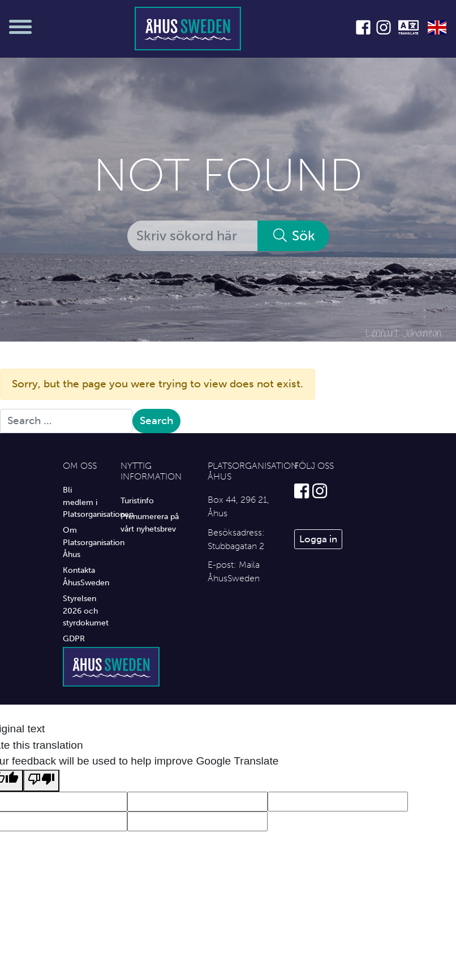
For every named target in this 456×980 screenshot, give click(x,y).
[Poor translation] (41, 781)
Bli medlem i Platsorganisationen (83, 502)
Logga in (318, 539)
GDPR (74, 638)
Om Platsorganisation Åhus (83, 542)
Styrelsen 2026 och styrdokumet (83, 610)
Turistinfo (137, 500)
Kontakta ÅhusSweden (83, 576)
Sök (293, 236)
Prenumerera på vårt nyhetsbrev (150, 523)
